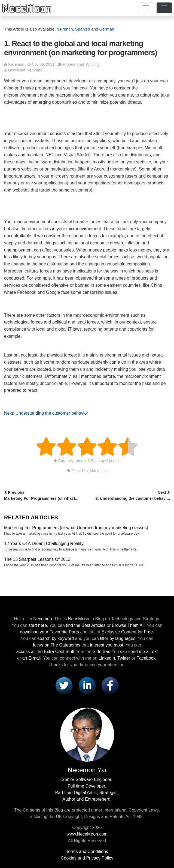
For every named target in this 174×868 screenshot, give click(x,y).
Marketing (98, 471)
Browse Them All (128, 625)
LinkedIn (107, 658)
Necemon (16, 64)
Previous (45, 496)
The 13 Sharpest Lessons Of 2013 (37, 559)
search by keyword (56, 638)
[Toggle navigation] (146, 8)
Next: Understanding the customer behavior (46, 413)
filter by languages (118, 638)
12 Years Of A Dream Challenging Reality (44, 544)
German (107, 29)
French (66, 29)
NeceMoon (79, 619)
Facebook (146, 658)
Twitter (124, 658)
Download (15, 70)
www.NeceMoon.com (87, 834)
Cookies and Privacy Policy (87, 858)
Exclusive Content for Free (127, 632)
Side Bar (101, 652)
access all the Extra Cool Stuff (45, 652)
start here (38, 625)
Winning (93, 64)
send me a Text (143, 652)
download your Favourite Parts (49, 632)
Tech (76, 471)
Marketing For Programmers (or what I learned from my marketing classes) (76, 528)
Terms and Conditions (87, 851)
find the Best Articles (86, 625)
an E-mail (32, 658)
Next (129, 496)
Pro (85, 471)
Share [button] (35, 70)
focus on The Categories (57, 645)
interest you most (106, 645)
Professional (73, 64)
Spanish (83, 29)
